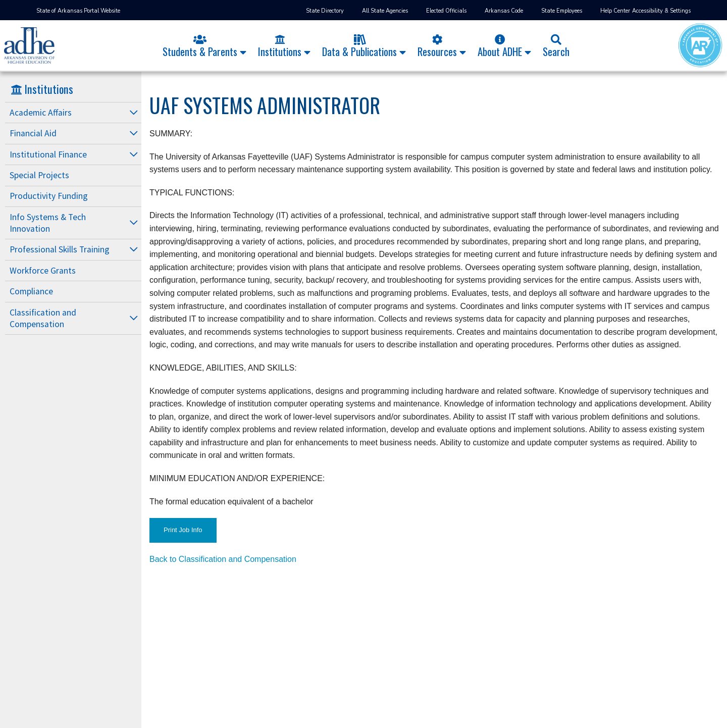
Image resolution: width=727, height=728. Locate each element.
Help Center (615, 11)
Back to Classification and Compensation (223, 559)
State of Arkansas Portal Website (78, 11)
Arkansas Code (504, 11)
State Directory (325, 11)
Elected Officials (446, 11)
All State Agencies (385, 11)
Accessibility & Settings (661, 11)
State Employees (562, 11)
